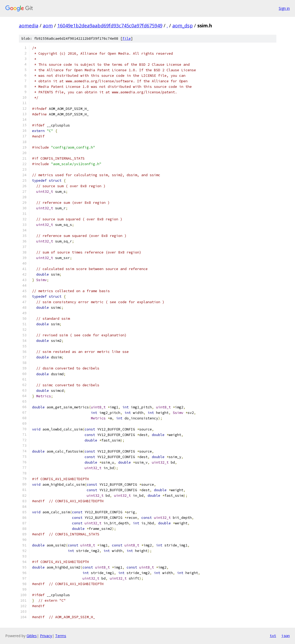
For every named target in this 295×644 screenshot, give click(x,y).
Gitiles (32, 636)
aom (48, 26)
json (286, 636)
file (127, 39)
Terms (61, 636)
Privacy (46, 636)
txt (273, 636)
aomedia (29, 26)
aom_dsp (183, 26)
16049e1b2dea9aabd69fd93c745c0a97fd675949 (110, 26)
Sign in (284, 8)
